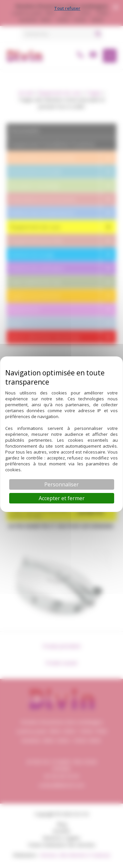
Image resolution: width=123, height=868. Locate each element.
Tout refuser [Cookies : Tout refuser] (67, 8)
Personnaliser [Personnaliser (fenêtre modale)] (61, 484)
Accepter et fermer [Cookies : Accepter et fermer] (62, 498)
